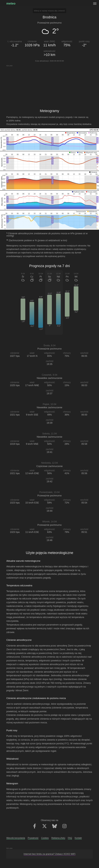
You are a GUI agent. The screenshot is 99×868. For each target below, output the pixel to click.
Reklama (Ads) (58, 838)
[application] (49, 141)
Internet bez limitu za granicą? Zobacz (49, 854)
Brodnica (50, 17)
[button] (70, 133)
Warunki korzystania (16, 838)
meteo (11, 3)
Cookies (45, 838)
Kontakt (78, 838)
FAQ (70, 838)
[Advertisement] (49, 85)
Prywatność (33, 838)
